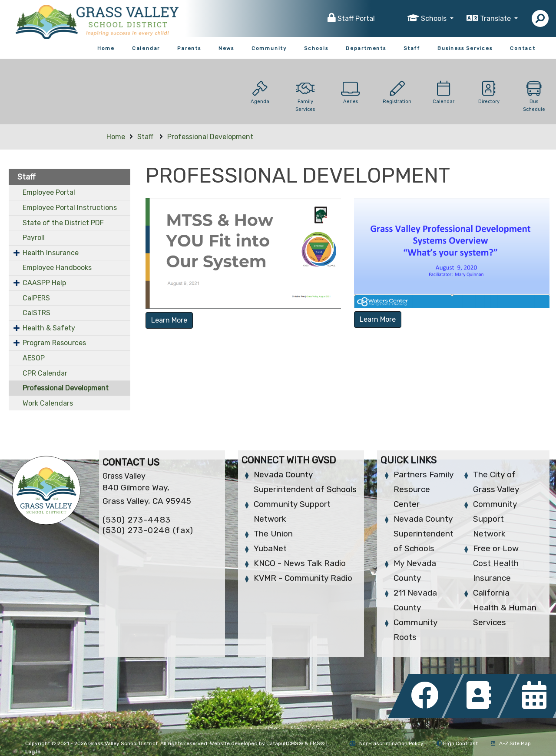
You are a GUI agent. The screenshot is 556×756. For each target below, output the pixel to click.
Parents (189, 48)
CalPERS (36, 298)
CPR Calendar (45, 373)
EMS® (317, 743)
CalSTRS (36, 313)
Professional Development (210, 137)
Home (106, 48)
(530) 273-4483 (137, 520)
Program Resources (54, 343)
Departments (366, 48)
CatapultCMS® (285, 743)
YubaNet (270, 548)
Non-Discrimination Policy (386, 743)
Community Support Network (495, 519)
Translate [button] (496, 18)
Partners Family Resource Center (424, 489)
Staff (412, 48)
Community (269, 48)
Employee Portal (49, 192)
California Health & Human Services (505, 608)
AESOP (34, 358)
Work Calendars (48, 403)
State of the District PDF (63, 223)
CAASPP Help (44, 283)
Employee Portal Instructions (70, 208)
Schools (316, 48)
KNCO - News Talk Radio (300, 563)
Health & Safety (49, 328)
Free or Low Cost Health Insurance (496, 563)
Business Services (465, 48)
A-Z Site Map (511, 743)
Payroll (34, 238)
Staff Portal (356, 18)
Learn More (169, 320)
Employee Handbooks (57, 268)
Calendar (146, 48)
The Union (273, 534)
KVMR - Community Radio (303, 578)
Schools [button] (435, 18)
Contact (523, 48)
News (226, 48)
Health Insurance (51, 253)
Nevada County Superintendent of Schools (424, 534)
